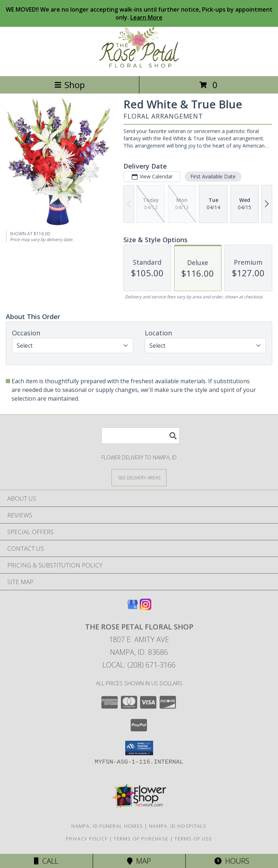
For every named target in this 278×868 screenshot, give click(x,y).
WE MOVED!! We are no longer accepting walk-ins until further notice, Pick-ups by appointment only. (139, 13)
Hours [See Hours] (232, 861)
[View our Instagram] (146, 608)
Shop (69, 85)
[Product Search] (140, 436)
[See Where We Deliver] (139, 477)
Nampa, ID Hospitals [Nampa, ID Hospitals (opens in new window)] (178, 826)
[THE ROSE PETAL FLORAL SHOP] (139, 65)
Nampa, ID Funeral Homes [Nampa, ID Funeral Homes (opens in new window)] (107, 826)
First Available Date (213, 176)
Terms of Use (193, 839)
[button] (139, 748)
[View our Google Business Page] (132, 608)
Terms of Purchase (141, 839)
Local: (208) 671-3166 (139, 665)
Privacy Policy (87, 839)
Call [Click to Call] (46, 861)
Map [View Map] (139, 861)
